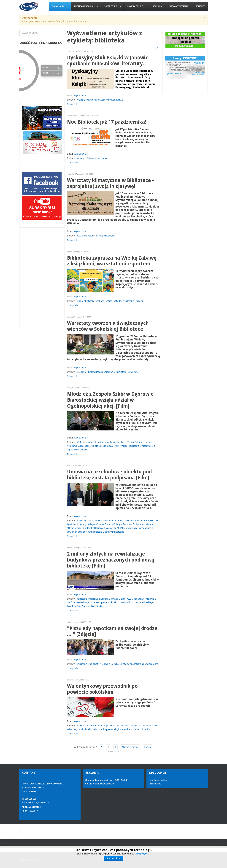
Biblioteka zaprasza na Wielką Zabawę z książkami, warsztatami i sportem (112, 261)
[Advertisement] (42, 280)
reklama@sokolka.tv (103, 784)
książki (140, 301)
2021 (121, 528)
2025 (80, 236)
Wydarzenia (80, 96)
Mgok (150, 524)
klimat (100, 236)
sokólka (82, 726)
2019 (120, 726)
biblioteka (92, 100)
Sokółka (82, 372)
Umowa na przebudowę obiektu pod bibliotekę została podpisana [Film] (109, 475)
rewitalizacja (132, 528)
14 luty (134, 726)
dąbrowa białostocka (96, 446)
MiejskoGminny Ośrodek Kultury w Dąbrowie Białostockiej (117, 524)
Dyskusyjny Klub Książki (111, 100)
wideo (125, 446)
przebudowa (96, 521)
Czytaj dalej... (74, 104)
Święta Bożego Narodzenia (101, 372)
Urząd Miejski (75, 528)
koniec (148, 747)
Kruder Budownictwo (148, 521)
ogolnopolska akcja (116, 442)
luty (127, 726)
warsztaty (90, 236)
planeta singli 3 (114, 729)
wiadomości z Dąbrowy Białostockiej (107, 532)
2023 (111, 446)
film (118, 446)
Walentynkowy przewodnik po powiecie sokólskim (102, 689)
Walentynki (145, 726)
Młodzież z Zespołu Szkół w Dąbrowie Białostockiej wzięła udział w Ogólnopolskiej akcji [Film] (110, 400)
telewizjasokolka (107, 726)
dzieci (110, 301)
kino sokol (99, 729)
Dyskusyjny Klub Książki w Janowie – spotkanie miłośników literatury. (110, 61)
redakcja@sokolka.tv (39, 802)
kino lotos (109, 521)
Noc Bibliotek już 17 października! (107, 122)
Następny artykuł (130, 747)
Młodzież (119, 301)
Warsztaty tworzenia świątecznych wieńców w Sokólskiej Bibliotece (108, 326)
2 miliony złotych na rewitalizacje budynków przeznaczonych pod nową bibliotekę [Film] (111, 560)
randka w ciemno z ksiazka (136, 729)
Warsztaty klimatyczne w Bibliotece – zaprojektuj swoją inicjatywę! (111, 183)
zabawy (101, 301)
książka (82, 100)
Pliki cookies (155, 784)
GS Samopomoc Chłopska (105, 602)
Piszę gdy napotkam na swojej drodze (139, 664)
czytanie (103, 158)
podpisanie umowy (77, 524)
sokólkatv (140, 599)
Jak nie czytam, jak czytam (91, 442)
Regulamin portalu (158, 780)
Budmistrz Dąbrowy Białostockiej (100, 528)
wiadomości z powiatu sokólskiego (137, 602)
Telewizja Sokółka (110, 664)
